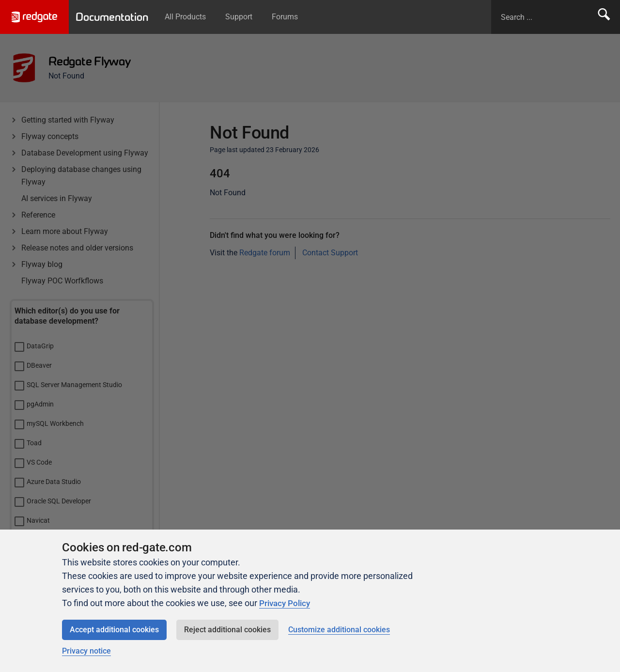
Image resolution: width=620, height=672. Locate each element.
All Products (191, 17)
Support (245, 17)
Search (604, 17)
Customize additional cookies (339, 630)
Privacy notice (86, 651)
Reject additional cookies (227, 630)
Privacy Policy (286, 603)
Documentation (115, 17)
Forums (291, 17)
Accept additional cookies (114, 630)
